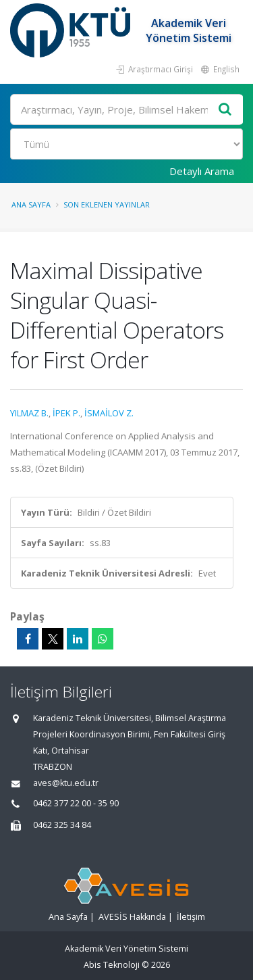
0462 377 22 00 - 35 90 (76, 803)
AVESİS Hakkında (132, 917)
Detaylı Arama (202, 171)
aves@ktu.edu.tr (66, 783)
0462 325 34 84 (62, 825)
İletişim (191, 917)
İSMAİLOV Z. (109, 413)
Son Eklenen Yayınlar (107, 204)
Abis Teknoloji (112, 965)
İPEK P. (66, 413)
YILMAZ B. (29, 413)
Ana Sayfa (31, 204)
